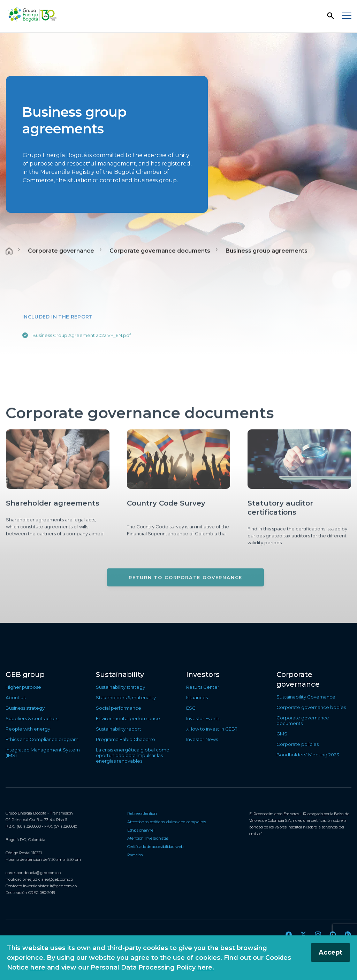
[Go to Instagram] (318, 934)
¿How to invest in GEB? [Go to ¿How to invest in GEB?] (212, 729)
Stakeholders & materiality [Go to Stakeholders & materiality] (126, 697)
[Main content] (178, 328)
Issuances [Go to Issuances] (197, 697)
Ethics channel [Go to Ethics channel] (141, 830)
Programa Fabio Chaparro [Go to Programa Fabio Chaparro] (126, 739)
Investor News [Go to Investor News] (202, 739)
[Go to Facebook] (289, 934)
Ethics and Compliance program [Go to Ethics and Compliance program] (42, 739)
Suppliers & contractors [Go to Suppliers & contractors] (32, 718)
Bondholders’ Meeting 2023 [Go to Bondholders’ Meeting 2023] (308, 755)
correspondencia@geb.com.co (33, 873)
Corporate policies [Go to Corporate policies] (298, 744)
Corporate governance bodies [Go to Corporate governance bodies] (311, 707)
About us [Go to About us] (16, 697)
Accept (331, 952)
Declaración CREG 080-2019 (30, 893)
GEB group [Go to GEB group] (25, 674)
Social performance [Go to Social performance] (119, 708)
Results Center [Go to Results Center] (203, 687)
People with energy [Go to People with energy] (28, 729)
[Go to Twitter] (303, 934)
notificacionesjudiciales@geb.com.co (39, 879)
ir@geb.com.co (63, 886)
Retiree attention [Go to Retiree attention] (142, 813)
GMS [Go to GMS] (282, 734)
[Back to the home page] (32, 15)
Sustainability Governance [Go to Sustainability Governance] (306, 697)
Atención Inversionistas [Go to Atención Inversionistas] (148, 838)
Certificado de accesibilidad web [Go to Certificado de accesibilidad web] (155, 847)
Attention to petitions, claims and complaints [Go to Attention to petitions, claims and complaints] (167, 822)
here (38, 967)
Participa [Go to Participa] (135, 855)
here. (206, 967)
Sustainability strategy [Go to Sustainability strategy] (120, 687)
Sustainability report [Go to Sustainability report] (119, 729)
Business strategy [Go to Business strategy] (25, 708)
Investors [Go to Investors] (203, 674)
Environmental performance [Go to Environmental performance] (128, 718)
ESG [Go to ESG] (191, 708)
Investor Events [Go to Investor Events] (203, 718)
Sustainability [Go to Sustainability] (120, 674)
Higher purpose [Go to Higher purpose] (23, 687)
